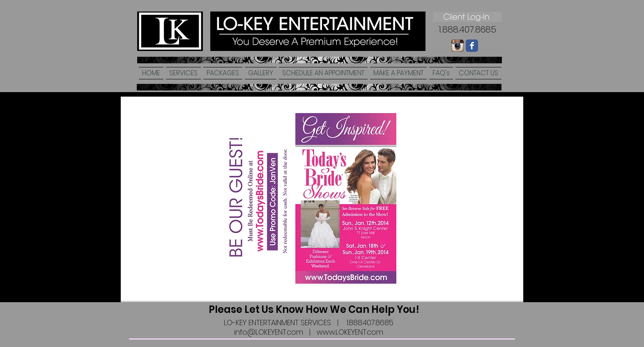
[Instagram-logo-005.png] (458, 46)
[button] (183, 73)
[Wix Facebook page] (472, 46)
